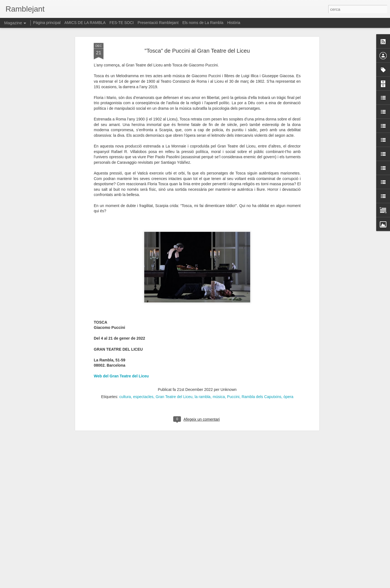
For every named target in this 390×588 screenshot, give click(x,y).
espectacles (143, 353)
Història (234, 23)
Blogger (220, 585)
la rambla (203, 353)
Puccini (233, 353)
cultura (125, 353)
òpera (289, 353)
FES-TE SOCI (122, 23)
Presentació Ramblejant (158, 23)
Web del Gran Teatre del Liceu (121, 332)
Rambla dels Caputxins (261, 353)
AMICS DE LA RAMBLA (85, 23)
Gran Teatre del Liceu (174, 353)
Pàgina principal (47, 23)
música (219, 353)
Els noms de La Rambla (203, 23)
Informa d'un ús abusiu (242, 585)
